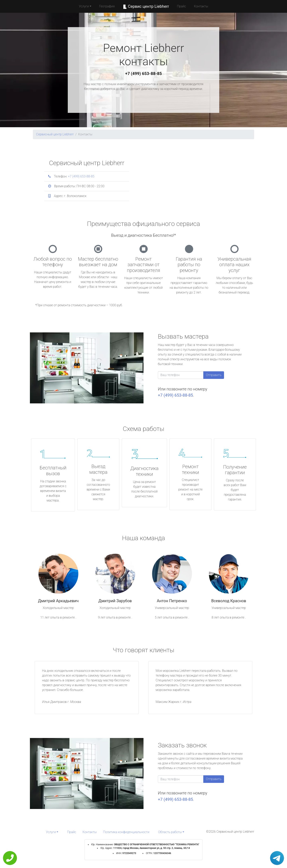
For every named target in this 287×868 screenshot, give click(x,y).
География (107, 6)
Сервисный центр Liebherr (55, 134)
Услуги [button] (84, 6)
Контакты (201, 6)
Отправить (214, 375)
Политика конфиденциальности (126, 832)
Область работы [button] (170, 832)
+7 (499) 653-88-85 (143, 74)
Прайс (182, 6)
